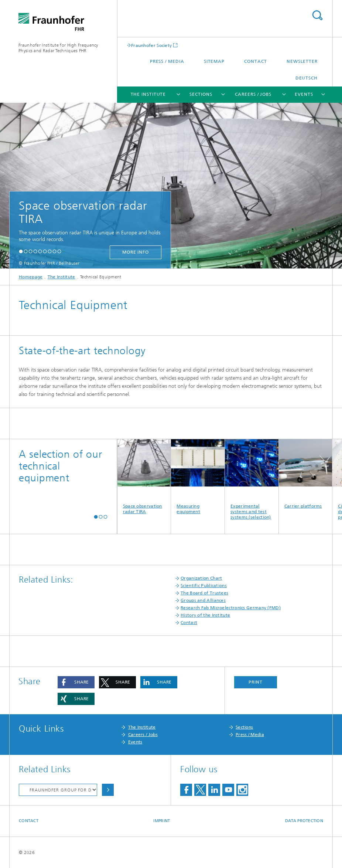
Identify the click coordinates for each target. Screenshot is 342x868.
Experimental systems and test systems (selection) (252, 479)
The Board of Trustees (204, 593)
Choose (108, 790)
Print (256, 682)
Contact (255, 61)
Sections (201, 94)
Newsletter (302, 61)
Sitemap (214, 61)
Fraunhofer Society (151, 45)
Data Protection (304, 821)
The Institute (148, 94)
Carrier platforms (306, 474)
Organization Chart (201, 578)
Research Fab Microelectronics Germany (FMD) (231, 608)
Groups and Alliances (203, 600)
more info (136, 252)
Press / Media (167, 61)
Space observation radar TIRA (144, 477)
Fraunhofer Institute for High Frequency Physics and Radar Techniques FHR (58, 48)
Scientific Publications (204, 586)
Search (317, 15)
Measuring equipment (198, 477)
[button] (21, 251)
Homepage (31, 277)
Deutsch (307, 78)
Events (304, 94)
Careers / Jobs (253, 94)
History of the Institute (205, 615)
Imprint (162, 821)
